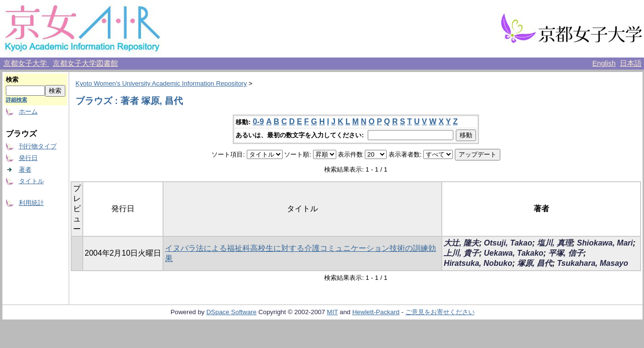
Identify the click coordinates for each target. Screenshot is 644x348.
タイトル (31, 181)
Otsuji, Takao (508, 243)
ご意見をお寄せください (440, 312)
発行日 (28, 158)
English (604, 63)
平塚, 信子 (566, 253)
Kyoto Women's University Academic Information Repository (161, 83)
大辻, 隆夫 (461, 243)
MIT (333, 312)
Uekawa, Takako (514, 253)
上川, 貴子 (461, 253)
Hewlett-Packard (376, 312)
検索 (12, 80)
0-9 (258, 122)
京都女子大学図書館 (85, 63)
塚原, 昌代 (535, 263)
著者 (25, 169)
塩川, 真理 (555, 243)
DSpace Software (231, 312)
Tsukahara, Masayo (592, 263)
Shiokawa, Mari (605, 243)
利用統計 (31, 203)
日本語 (631, 63)
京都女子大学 (26, 63)
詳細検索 (16, 100)
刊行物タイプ (38, 146)
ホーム (28, 111)
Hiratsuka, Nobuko (478, 263)
